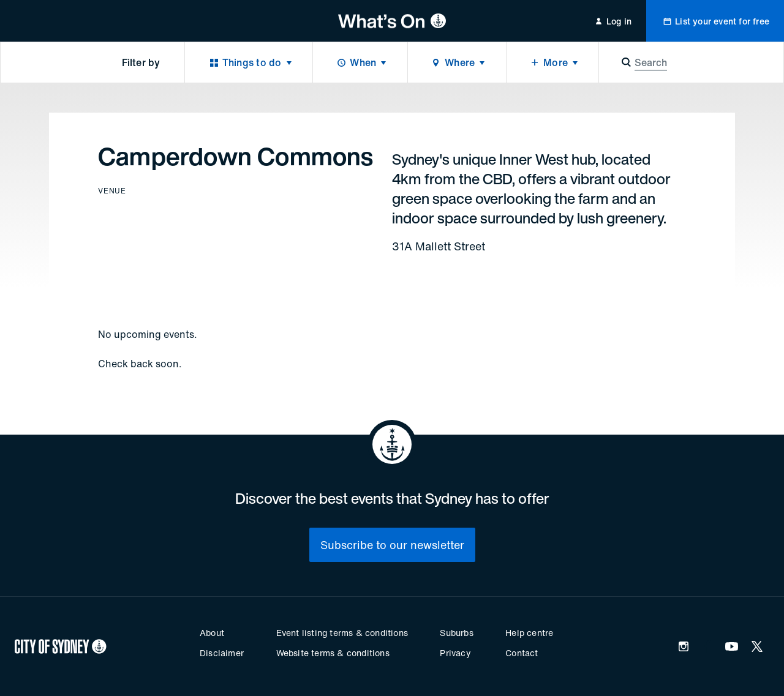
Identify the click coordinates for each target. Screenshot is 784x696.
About (212, 633)
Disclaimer (222, 653)
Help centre (529, 633)
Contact (522, 653)
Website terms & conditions (333, 653)
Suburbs (456, 633)
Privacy (455, 653)
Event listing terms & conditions (342, 633)
